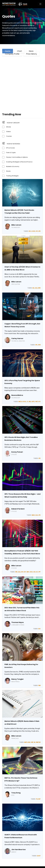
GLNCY (39, 856)
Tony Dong (16, 793)
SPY (39, 572)
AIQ (33, 288)
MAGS (33, 515)
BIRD (39, 288)
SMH (28, 572)
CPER (39, 345)
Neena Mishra (17, 395)
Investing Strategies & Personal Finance (19, 162)
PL (27, 402)
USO (34, 572)
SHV (22, 572)
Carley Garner (17, 338)
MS (40, 742)
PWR (39, 686)
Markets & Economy (13, 166)
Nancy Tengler (18, 679)
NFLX (30, 231)
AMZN (20, 402)
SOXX (34, 231)
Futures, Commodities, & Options (17, 157)
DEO (39, 629)
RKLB (30, 402)
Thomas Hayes (18, 622)
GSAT (32, 742)
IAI (35, 742)
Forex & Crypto (11, 153)
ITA (37, 799)
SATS (33, 402)
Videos (8, 132)
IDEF (39, 799)
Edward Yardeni (18, 509)
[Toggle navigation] (40, 4)
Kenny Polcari (17, 452)
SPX (39, 231)
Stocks (8, 171)
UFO (37, 231)
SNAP (37, 742)
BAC (29, 742)
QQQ (36, 288)
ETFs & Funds (10, 148)
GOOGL (24, 402)
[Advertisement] (22, 82)
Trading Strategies (12, 176)
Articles (9, 127)
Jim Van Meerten (19, 850)
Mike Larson (16, 225)
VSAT (36, 402)
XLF (37, 572)
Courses (9, 136)
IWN (16, 572)
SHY (25, 572)
